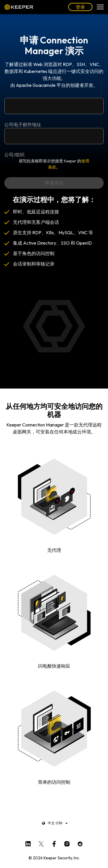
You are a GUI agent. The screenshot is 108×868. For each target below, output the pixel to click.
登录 (80, 7)
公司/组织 (14, 155)
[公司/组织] (54, 136)
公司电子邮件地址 (23, 124)
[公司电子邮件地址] (54, 106)
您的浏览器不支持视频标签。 (54, 326)
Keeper (19, 7)
